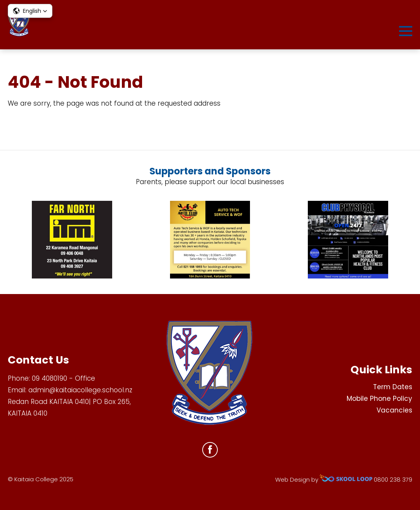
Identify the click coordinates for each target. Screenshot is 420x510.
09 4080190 (49, 378)
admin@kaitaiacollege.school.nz (80, 390)
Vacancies (394, 410)
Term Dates (393, 387)
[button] (30, 11)
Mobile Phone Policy (379, 399)
